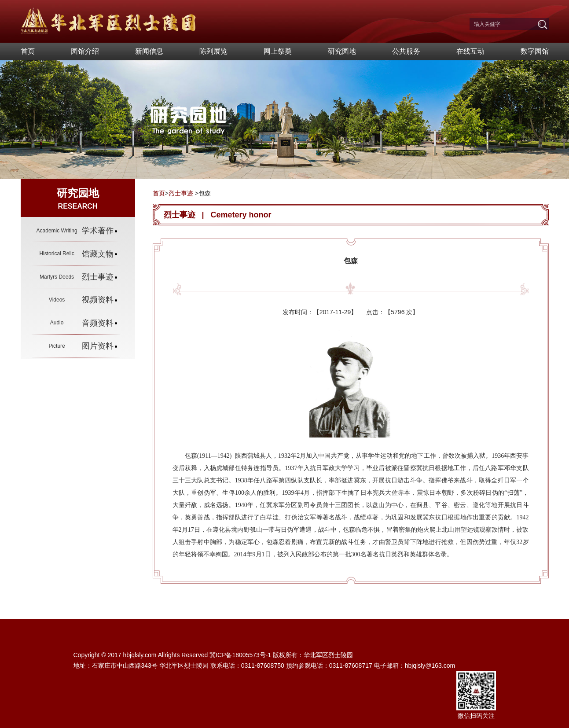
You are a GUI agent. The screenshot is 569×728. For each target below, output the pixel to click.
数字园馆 (535, 51)
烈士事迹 (181, 193)
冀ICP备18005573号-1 (240, 655)
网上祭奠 (278, 51)
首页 (28, 51)
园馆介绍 (85, 51)
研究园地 (342, 51)
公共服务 (406, 51)
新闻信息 (149, 51)
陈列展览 (213, 51)
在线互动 (470, 51)
